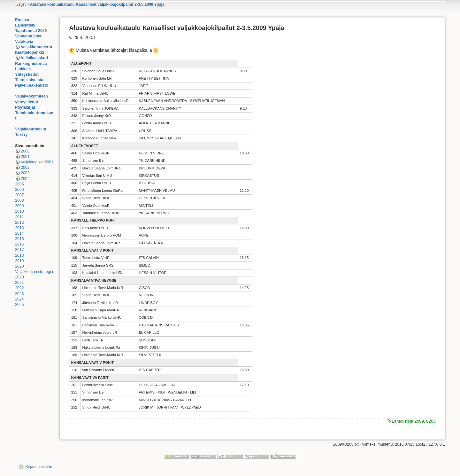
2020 (19, 266)
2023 (19, 294)
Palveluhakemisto (32, 85)
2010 (19, 211)
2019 (19, 261)
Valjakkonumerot (36, 47)
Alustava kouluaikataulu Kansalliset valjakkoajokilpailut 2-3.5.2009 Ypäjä (97, 4)
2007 (19, 195)
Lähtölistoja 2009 (408, 421)
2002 (25, 168)
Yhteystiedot (27, 74)
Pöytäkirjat (25, 107)
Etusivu (22, 20)
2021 (19, 283)
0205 (431, 421)
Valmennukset (28, 36)
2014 (19, 233)
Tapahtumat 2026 (31, 31)
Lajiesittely (25, 25)
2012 (19, 222)
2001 (25, 157)
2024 (19, 299)
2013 (19, 228)
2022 (19, 288)
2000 (25, 151)
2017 (19, 250)
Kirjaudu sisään (39, 467)
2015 (19, 239)
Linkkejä (23, 69)
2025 (19, 305)
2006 (19, 190)
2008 (19, 200)
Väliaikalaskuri (34, 58)
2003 (25, 173)
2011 (19, 217)
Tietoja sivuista (29, 80)
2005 (19, 184)
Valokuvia (24, 42)
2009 (19, 206)
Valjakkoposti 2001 (37, 162)
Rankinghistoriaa (31, 64)
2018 (19, 255)
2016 (19, 244)
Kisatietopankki (30, 52)
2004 (25, 179)
